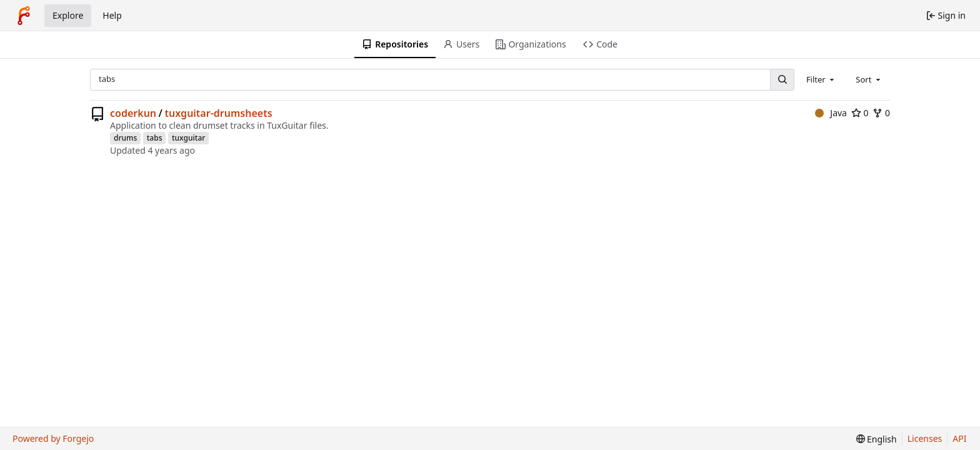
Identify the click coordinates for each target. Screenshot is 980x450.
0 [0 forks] (881, 113)
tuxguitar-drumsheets (218, 113)
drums (125, 138)
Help (112, 15)
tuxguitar (188, 138)
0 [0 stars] (860, 113)
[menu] (877, 439)
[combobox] (821, 79)
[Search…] (782, 80)
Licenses (925, 438)
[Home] (24, 16)
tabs (155, 138)
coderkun (133, 113)
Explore (68, 15)
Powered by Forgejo (53, 438)
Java (831, 113)
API (959, 438)
